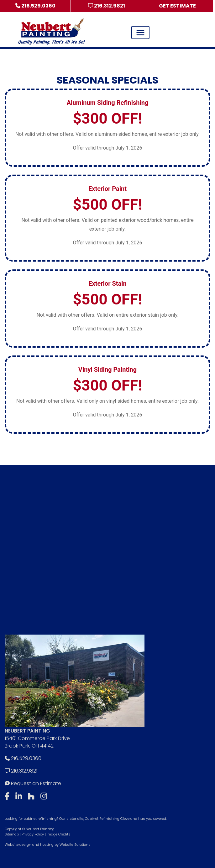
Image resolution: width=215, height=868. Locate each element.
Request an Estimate (33, 783)
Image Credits (59, 834)
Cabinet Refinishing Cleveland (111, 819)
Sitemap (12, 834)
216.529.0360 (35, 6)
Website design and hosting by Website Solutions (48, 845)
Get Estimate (177, 6)
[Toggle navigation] (140, 33)
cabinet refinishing (40, 819)
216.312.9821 (107, 6)
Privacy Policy (33, 834)
